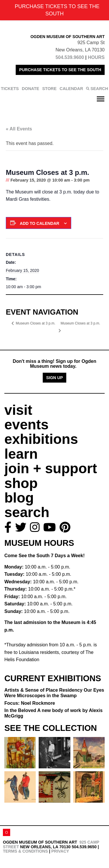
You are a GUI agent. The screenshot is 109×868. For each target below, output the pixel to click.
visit (18, 410)
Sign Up (55, 378)
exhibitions (41, 439)
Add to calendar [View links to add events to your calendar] (40, 223)
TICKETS (10, 89)
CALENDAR (71, 89)
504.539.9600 (70, 57)
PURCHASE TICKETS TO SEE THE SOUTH (60, 70)
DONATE (31, 89)
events (26, 425)
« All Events (19, 129)
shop (21, 483)
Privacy (60, 851)
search (27, 512)
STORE (49, 89)
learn (21, 454)
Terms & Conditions (25, 851)
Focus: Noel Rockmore (30, 703)
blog (19, 498)
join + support (51, 468)
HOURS (96, 57)
